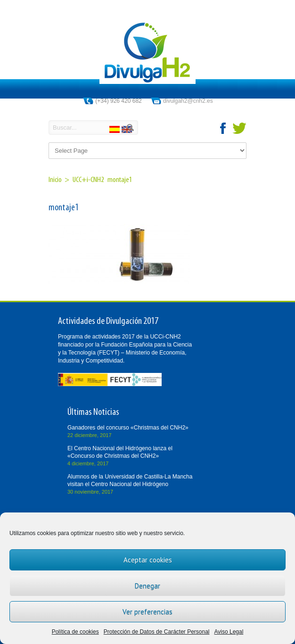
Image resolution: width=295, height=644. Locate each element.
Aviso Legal (229, 632)
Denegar (147, 586)
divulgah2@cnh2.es (188, 101)
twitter (239, 128)
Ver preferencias (147, 612)
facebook (223, 128)
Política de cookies (75, 632)
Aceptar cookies (148, 560)
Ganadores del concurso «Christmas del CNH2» (128, 428)
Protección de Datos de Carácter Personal (157, 632)
